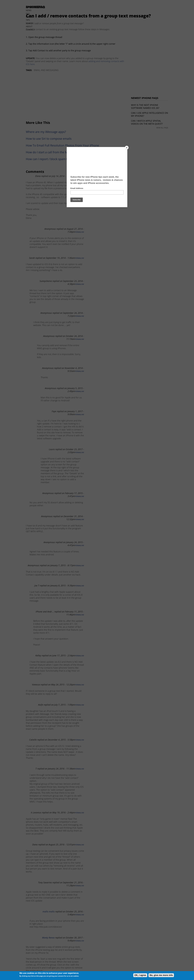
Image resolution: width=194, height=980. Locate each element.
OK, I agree (140, 975)
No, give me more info (161, 975)
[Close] (127, 148)
